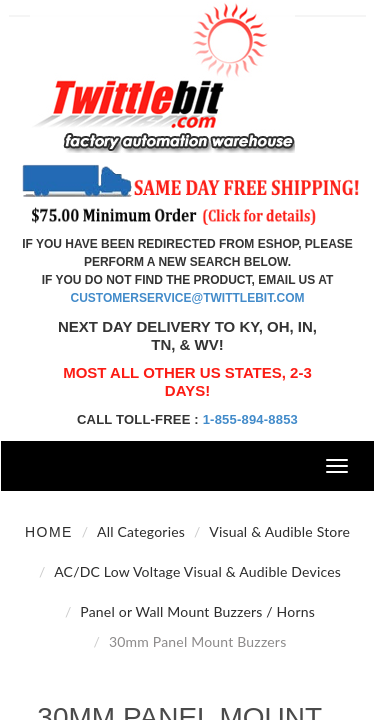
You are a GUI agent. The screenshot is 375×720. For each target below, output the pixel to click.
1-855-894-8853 (250, 419)
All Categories (141, 531)
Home (49, 532)
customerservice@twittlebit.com (188, 298)
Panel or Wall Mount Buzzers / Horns (197, 611)
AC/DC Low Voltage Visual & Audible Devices (197, 571)
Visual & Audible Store (279, 531)
